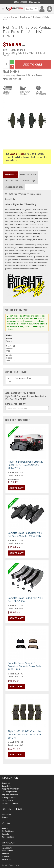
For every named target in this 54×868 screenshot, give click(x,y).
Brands (5, 828)
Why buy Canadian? (10, 795)
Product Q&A (30, 181)
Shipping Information (10, 789)
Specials (5, 834)
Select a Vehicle (17, 154)
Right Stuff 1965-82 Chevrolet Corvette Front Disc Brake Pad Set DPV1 (24, 734)
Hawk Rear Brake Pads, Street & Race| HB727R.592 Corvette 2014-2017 (25, 465)
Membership (7, 859)
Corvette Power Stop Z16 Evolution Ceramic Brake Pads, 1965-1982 (25, 666)
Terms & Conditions (10, 803)
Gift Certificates (8, 831)
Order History (7, 851)
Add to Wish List (12, 79)
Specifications (12, 181)
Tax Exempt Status (9, 792)
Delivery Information (10, 798)
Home (6, 17)
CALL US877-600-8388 (41, 93)
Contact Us (34, 2)
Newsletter (6, 857)
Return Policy (7, 786)
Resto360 (6, 783)
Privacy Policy (7, 801)
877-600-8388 (21, 2)
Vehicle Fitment (28, 174)
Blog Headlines (8, 837)
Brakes (14, 17)
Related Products (14, 187)
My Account (7, 848)
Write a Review (35, 75)
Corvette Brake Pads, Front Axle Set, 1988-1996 (25, 599)
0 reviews (21, 75)
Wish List (5, 854)
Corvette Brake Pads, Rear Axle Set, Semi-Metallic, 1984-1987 (25, 534)
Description (11, 174)
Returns (5, 817)
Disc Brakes (25, 17)
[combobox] (27, 408)
